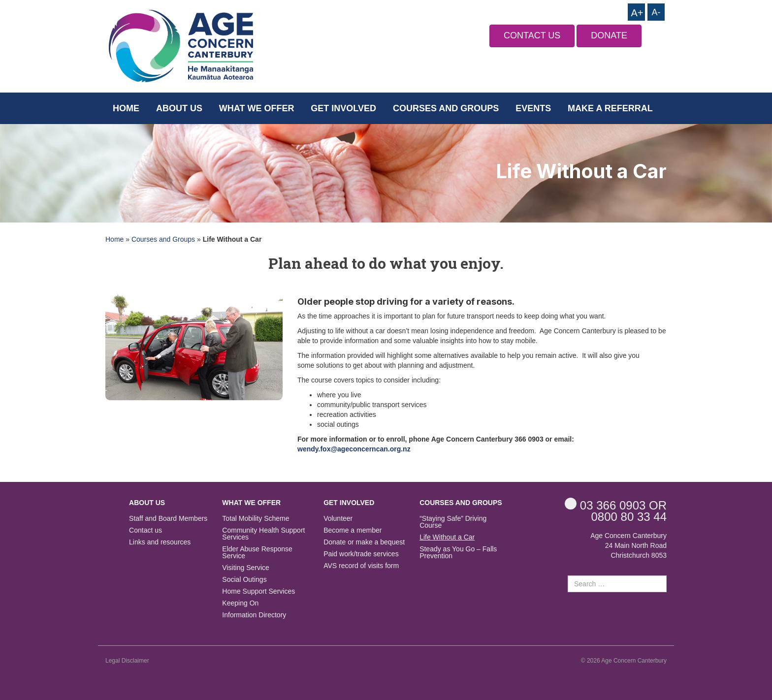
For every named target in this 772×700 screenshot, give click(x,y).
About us (179, 108)
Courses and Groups (446, 108)
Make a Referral (610, 108)
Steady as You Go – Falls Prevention (458, 553)
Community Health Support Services (263, 534)
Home (126, 108)
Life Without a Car (447, 537)
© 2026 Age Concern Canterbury (624, 661)
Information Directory (254, 615)
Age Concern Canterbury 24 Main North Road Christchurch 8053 (628, 545)
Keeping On (240, 603)
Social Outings (244, 580)
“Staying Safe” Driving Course (453, 522)
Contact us (145, 530)
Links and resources (160, 542)
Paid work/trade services (361, 554)
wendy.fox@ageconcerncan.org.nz (354, 449)
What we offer (257, 108)
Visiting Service (245, 568)
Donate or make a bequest (364, 542)
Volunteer (338, 519)
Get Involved (343, 108)
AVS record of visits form (361, 566)
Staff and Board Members (168, 519)
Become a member (353, 530)
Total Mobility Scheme (256, 519)
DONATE (609, 35)
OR (616, 505)
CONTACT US (532, 35)
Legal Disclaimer (127, 661)
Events (533, 108)
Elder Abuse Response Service (257, 553)
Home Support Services (258, 591)
